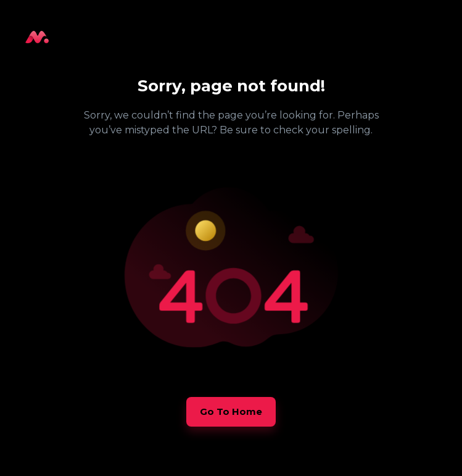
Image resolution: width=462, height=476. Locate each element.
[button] (231, 412)
